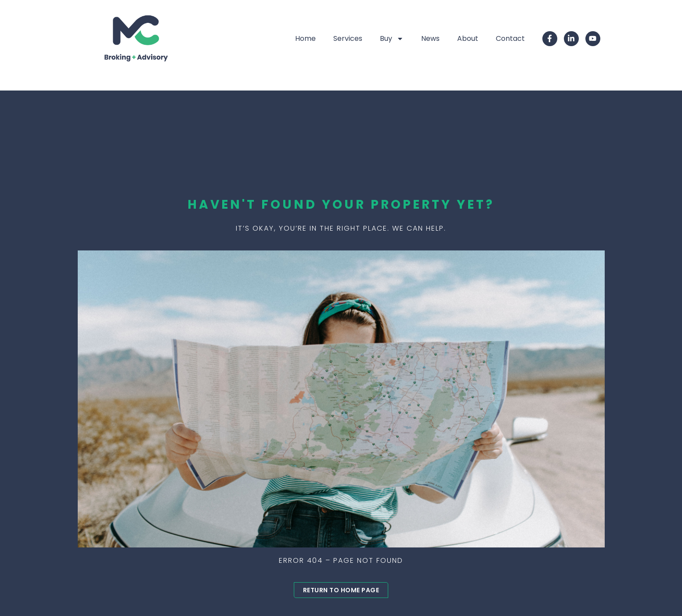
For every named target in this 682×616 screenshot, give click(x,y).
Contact (510, 38)
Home (305, 38)
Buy (392, 39)
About (468, 38)
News (430, 38)
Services (348, 38)
